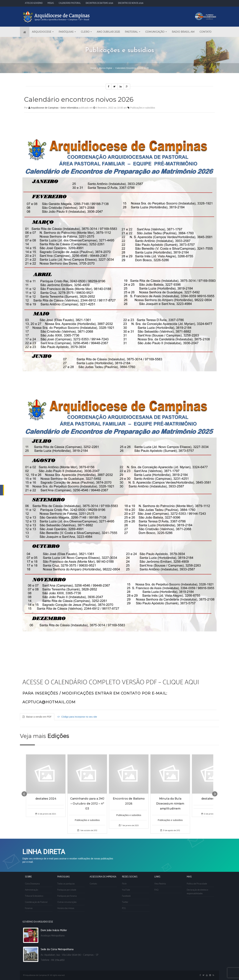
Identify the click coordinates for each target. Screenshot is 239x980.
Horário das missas (66, 908)
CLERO (86, 32)
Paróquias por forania (67, 896)
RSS (124, 908)
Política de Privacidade (197, 884)
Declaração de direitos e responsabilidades (197, 892)
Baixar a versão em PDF (37, 717)
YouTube (126, 890)
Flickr (124, 884)
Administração (31, 890)
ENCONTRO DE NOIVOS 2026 (131, 3)
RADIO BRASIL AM (183, 32)
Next (215, 794)
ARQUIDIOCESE (43, 32)
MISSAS (51, 3)
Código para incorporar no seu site (77, 717)
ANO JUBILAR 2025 (108, 32)
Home (93, 68)
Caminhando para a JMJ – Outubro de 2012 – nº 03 (87, 804)
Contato (93, 884)
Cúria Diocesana (32, 884)
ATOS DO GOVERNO (34, 3)
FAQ (156, 890)
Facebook (126, 896)
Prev (24, 794)
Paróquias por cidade (67, 890)
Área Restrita (160, 884)
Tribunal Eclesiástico (34, 896)
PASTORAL (133, 32)
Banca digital (106, 68)
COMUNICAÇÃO (156, 32)
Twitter (125, 902)
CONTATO (205, 32)
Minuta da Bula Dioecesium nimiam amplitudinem (170, 804)
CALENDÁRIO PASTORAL (70, 3)
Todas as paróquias (66, 884)
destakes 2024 (46, 799)
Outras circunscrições (67, 902)
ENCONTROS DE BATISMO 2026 (99, 3)
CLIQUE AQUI (181, 682)
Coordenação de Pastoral (36, 902)
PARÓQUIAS (67, 32)
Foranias (29, 908)
